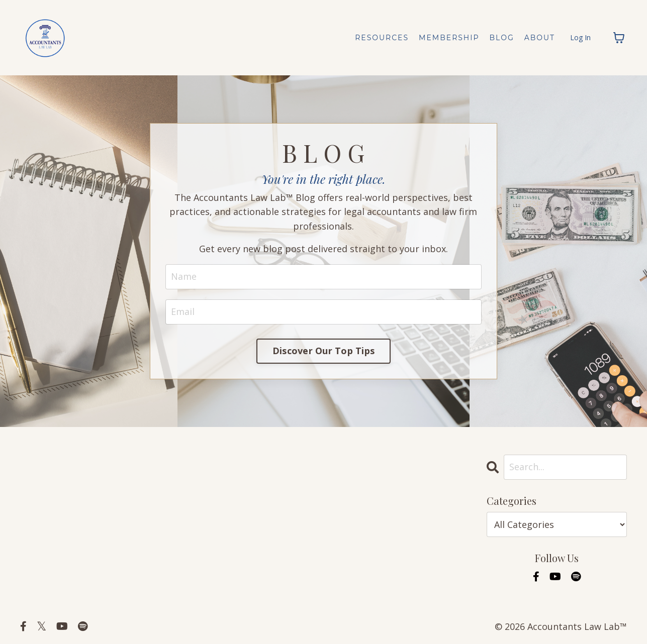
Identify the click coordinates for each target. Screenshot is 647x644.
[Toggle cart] (619, 38)
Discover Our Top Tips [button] (323, 351)
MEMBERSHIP (449, 38)
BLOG (502, 38)
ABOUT (540, 38)
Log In (580, 37)
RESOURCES (382, 38)
